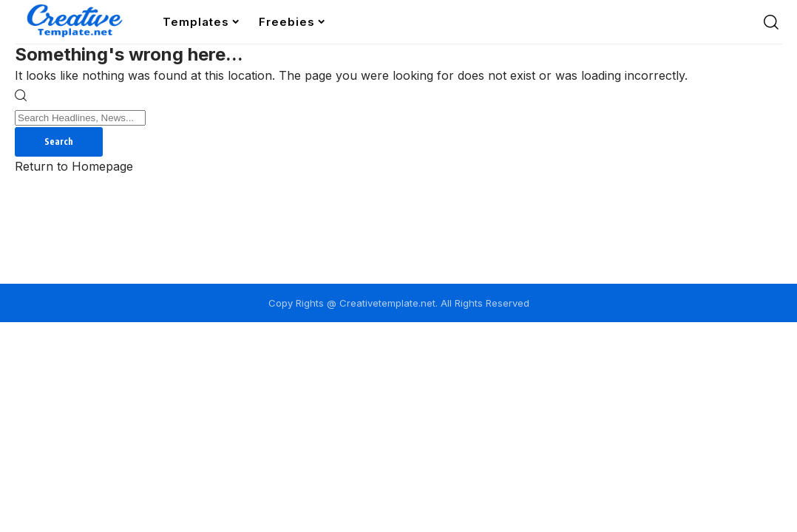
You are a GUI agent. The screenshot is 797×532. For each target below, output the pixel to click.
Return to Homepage (74, 166)
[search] (771, 22)
